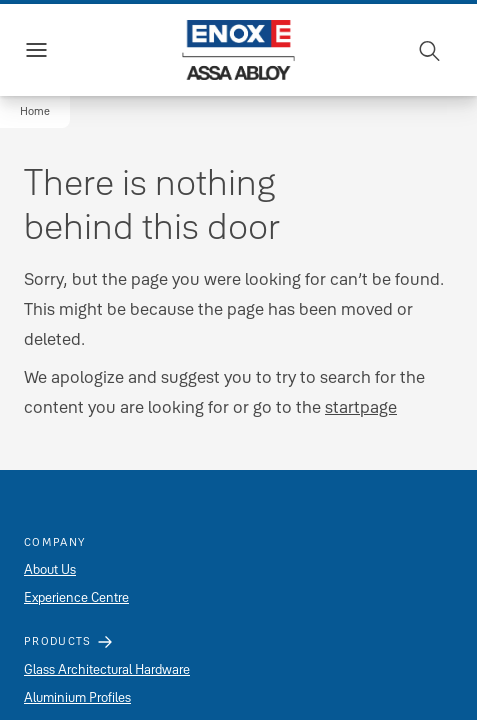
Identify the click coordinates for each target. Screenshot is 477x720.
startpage (361, 407)
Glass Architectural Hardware (107, 669)
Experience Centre (76, 597)
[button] (35, 112)
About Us (50, 569)
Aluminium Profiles (77, 697)
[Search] (430, 50)
